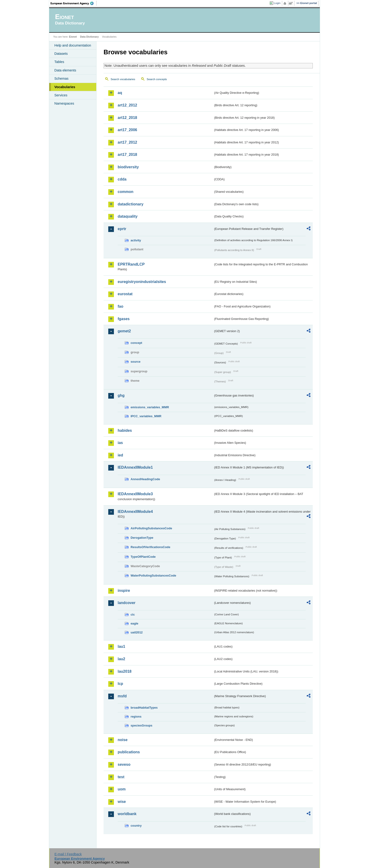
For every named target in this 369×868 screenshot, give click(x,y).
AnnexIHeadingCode (145, 479)
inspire (124, 591)
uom (122, 789)
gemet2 (124, 331)
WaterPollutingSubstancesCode (153, 575)
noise (123, 740)
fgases (124, 319)
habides (125, 430)
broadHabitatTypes (144, 708)
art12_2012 (127, 105)
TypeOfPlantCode (143, 557)
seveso (124, 764)
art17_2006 (127, 130)
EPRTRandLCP (131, 264)
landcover (127, 603)
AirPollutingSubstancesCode (151, 528)
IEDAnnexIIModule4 (135, 512)
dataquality (128, 216)
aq (120, 93)
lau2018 (125, 671)
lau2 (121, 659)
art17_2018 (127, 155)
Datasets (61, 54)
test (121, 777)
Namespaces (64, 103)
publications (129, 752)
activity (136, 240)
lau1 (121, 646)
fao (120, 306)
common (126, 192)
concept (136, 343)
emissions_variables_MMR (150, 407)
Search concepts (157, 79)
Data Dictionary (89, 37)
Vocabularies (65, 87)
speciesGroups (141, 725)
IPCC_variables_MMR (146, 416)
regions (136, 717)
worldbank (127, 814)
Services (61, 95)
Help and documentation (73, 45)
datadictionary (130, 204)
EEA (74, 3)
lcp (120, 684)
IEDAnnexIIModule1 (135, 467)
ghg (121, 395)
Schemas (61, 79)
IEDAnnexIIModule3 (135, 494)
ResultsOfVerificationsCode (150, 547)
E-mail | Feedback (68, 854)
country (136, 826)
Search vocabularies (123, 79)
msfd (122, 696)
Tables (59, 62)
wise (122, 802)
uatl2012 (137, 632)
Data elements (65, 70)
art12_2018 (127, 118)
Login (277, 3)
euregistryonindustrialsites (142, 282)
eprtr (122, 229)
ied (120, 455)
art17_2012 (127, 142)
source (136, 362)
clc (133, 615)
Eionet (73, 37)
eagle (134, 623)
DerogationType (142, 538)
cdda (122, 179)
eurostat (125, 294)
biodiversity (128, 167)
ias (120, 443)
